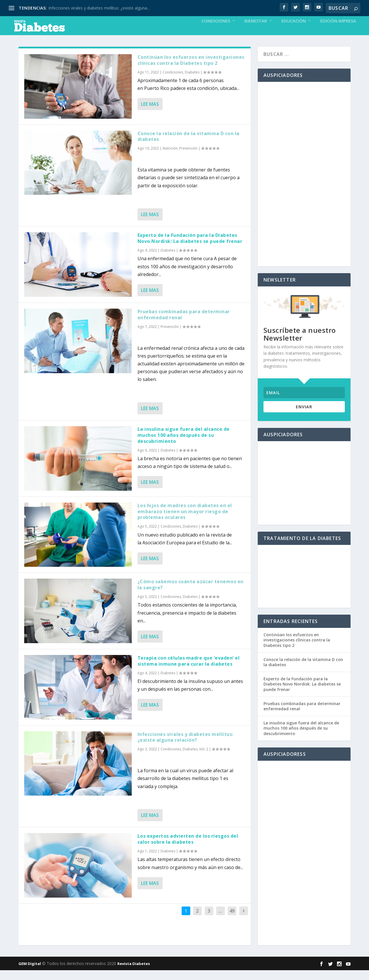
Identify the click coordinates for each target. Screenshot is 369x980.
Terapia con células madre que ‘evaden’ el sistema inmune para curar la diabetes (189, 671)
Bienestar (256, 31)
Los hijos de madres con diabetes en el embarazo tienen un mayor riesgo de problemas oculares (185, 521)
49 (232, 921)
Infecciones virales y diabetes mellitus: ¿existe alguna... (99, 8)
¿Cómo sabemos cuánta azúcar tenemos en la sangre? (191, 594)
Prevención (188, 158)
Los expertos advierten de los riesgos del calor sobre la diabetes (188, 849)
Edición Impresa (338, 31)
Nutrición (170, 158)
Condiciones (216, 31)
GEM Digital (30, 973)
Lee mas (150, 114)
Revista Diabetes (134, 973)
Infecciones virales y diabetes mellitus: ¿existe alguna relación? (186, 747)
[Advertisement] (304, 184)
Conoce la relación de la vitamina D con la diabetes (189, 146)
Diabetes (192, 82)
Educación (294, 31)
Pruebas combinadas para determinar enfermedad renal (184, 324)
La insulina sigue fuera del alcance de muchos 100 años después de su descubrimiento (184, 445)
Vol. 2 (204, 759)
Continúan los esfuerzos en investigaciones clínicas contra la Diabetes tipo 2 (191, 70)
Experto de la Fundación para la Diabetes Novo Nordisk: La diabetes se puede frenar (190, 248)
